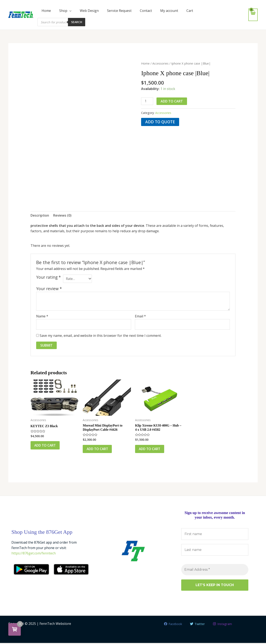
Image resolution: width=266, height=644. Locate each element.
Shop (63, 11)
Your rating (49, 277)
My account (169, 11)
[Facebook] (172, 625)
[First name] (215, 535)
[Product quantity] (147, 101)
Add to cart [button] (46, 446)
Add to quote (160, 122)
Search (77, 22)
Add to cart (172, 101)
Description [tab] (40, 215)
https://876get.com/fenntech (34, 554)
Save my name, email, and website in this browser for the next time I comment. (101, 336)
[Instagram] (224, 625)
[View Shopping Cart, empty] (253, 15)
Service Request (119, 11)
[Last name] (215, 551)
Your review (49, 289)
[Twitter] (197, 625)
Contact (146, 11)
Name (42, 316)
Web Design (89, 11)
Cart (190, 11)
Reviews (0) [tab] (63, 215)
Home (46, 11)
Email (140, 316)
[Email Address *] (215, 571)
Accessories (160, 63)
